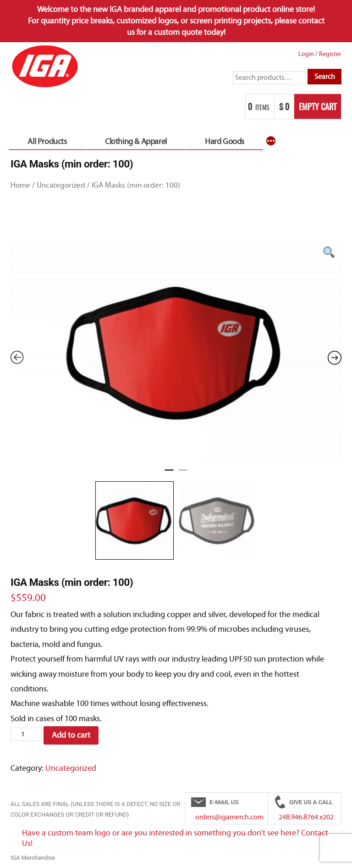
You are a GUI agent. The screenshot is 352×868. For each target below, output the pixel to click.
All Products (47, 142)
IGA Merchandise (33, 858)
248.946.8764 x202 (306, 817)
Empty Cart (318, 108)
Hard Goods (225, 142)
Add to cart (71, 735)
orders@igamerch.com (229, 817)
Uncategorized (61, 185)
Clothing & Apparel (136, 142)
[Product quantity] (26, 734)
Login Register (320, 54)
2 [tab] (183, 474)
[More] (271, 142)
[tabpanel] (176, 352)
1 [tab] (169, 474)
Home (20, 185)
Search (325, 77)
